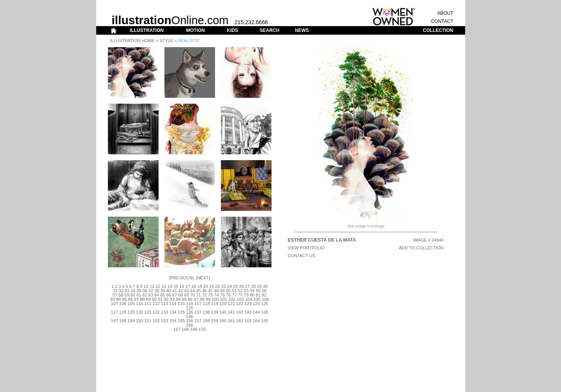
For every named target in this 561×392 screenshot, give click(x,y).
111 (148, 304)
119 (215, 304)
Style (166, 41)
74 (216, 295)
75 (222, 295)
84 (118, 299)
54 (252, 291)
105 (257, 299)
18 (194, 286)
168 (185, 329)
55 (258, 291)
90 (154, 299)
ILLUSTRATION (147, 30)
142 (240, 312)
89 (148, 299)
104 (249, 299)
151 (148, 321)
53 (246, 291)
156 (189, 321)
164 (256, 321)
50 (228, 291)
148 (123, 321)
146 (189, 316)
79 (246, 295)
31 (115, 291)
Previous (181, 278)
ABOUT (445, 13)
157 (198, 321)
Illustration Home (132, 41)
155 (181, 321)
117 (198, 304)
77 (234, 295)
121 (231, 304)
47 (210, 291)
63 (151, 295)
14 (170, 286)
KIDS (232, 30)
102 (232, 299)
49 (222, 291)
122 (240, 304)
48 (216, 291)
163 (248, 321)
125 (265, 304)
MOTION (196, 30)
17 (188, 286)
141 (231, 312)
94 (178, 299)
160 (223, 321)
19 (199, 286)
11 (152, 286)
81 (258, 295)
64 (157, 295)
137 (198, 312)
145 (265, 312)
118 (206, 304)
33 (127, 291)
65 (162, 295)
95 (184, 299)
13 (164, 286)
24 (229, 286)
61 (139, 295)
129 (131, 312)
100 (215, 299)
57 (115, 295)
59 (127, 295)
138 (206, 312)
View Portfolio (306, 248)
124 (256, 304)
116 (189, 304)
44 (192, 291)
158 (206, 321)
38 (157, 291)
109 (131, 304)
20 (206, 286)
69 (187, 295)
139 (215, 312)
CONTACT (442, 21)
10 (146, 286)
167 (177, 329)
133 (164, 312)
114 (173, 304)
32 (121, 291)
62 (145, 295)
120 (223, 304)
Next (203, 278)
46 (205, 291)
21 (212, 286)
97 (196, 299)
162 (240, 321)
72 (205, 295)
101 (224, 299)
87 (136, 299)
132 (156, 312)
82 (264, 295)
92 (166, 299)
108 (123, 304)
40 (169, 291)
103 (240, 299)
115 (181, 304)
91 (160, 299)
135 (181, 312)
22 (217, 286)
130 (139, 312)
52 (240, 291)
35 (139, 291)
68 (180, 295)
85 (125, 299)
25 (235, 286)
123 (248, 304)
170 (202, 329)
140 (223, 312)
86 (131, 299)
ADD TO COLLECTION (421, 248)
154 (173, 321)
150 (139, 321)
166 (189, 325)
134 (173, 312)
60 (133, 295)
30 (265, 286)
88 (142, 299)
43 (187, 291)
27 (247, 286)
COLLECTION (438, 30)
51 (234, 291)
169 (194, 329)
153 (164, 321)
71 (198, 295)
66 (169, 295)
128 (123, 312)
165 (265, 321)
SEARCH (270, 30)
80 (252, 295)
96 (190, 299)
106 (265, 299)
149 (131, 321)
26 (242, 286)
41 (175, 291)
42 (180, 291)
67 (175, 295)
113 (164, 304)
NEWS (302, 30)
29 (259, 286)
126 (189, 308)
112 (156, 304)
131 (148, 312)
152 (156, 321)
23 (224, 286)
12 (158, 286)
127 (115, 312)
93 (172, 299)
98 (202, 299)
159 (215, 321)
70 (192, 295)
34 (133, 291)
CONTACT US (302, 256)
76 (228, 295)
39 (162, 291)
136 (189, 312)
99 (208, 299)
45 (198, 291)
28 (253, 286)
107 (115, 304)
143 (248, 312)
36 (145, 291)
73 (210, 295)
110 (139, 304)
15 (176, 286)
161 (231, 321)
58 (121, 295)
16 (182, 286)
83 (113, 299)
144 (256, 312)
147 (115, 321)
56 (264, 291)
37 (151, 291)
